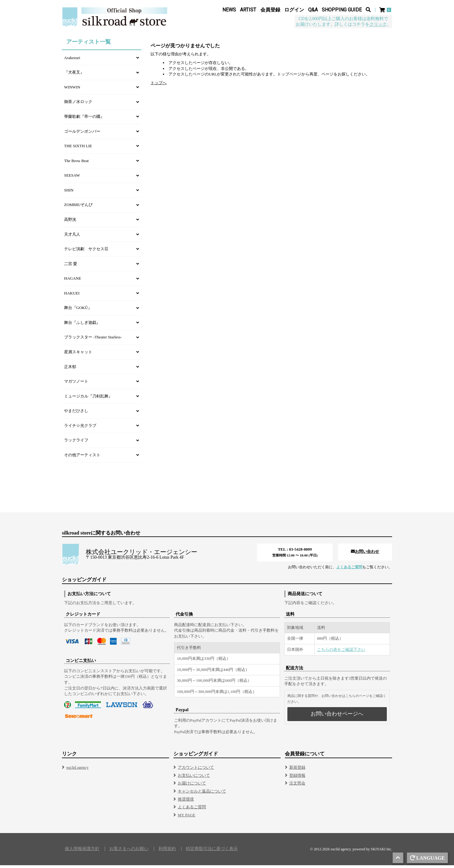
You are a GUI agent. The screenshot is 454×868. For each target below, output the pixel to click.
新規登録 (297, 770)
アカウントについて (196, 770)
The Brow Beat (76, 163)
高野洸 (70, 222)
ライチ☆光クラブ (80, 428)
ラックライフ (76, 443)
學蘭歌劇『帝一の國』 (84, 119)
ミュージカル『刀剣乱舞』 (88, 399)
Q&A (313, 10)
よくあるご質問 (349, 570)
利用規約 (167, 852)
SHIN (69, 193)
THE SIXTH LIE (78, 149)
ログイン (294, 10)
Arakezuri (72, 60)
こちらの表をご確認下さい (341, 652)
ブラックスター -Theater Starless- (93, 340)
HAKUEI (72, 296)
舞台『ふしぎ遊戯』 (82, 325)
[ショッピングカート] (386, 10)
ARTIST (248, 10)
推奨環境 (186, 802)
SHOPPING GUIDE (342, 10)
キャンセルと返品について (202, 794)
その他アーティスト (82, 458)
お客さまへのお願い (129, 852)
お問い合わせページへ (337, 717)
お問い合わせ (365, 554)
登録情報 (297, 778)
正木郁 (70, 370)
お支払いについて (194, 778)
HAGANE (73, 281)
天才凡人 (72, 237)
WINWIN (72, 90)
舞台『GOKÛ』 (78, 310)
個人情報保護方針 (82, 852)
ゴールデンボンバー (82, 134)
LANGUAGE (427, 858)
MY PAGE (186, 818)
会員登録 (270, 10)
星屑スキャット (78, 355)
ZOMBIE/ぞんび (78, 207)
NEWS (229, 10)
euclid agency (77, 770)
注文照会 (297, 786)
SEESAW (72, 178)
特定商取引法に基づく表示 (212, 852)
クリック (378, 24)
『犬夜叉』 (74, 75)
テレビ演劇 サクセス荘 (86, 252)
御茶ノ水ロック (78, 104)
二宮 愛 (71, 266)
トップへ (159, 86)
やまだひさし (76, 413)
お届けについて (192, 786)
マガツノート (76, 384)
